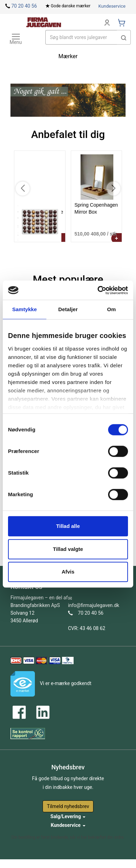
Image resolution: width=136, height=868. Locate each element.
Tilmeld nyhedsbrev (68, 806)
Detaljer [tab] (68, 309)
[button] (124, 37)
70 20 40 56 (24, 6)
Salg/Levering (68, 816)
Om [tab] (111, 309)
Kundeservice (112, 6)
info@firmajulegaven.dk (94, 605)
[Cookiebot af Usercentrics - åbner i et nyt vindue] (98, 290)
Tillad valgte (68, 549)
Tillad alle (68, 526)
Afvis (68, 572)
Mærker (68, 56)
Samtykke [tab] (25, 309)
